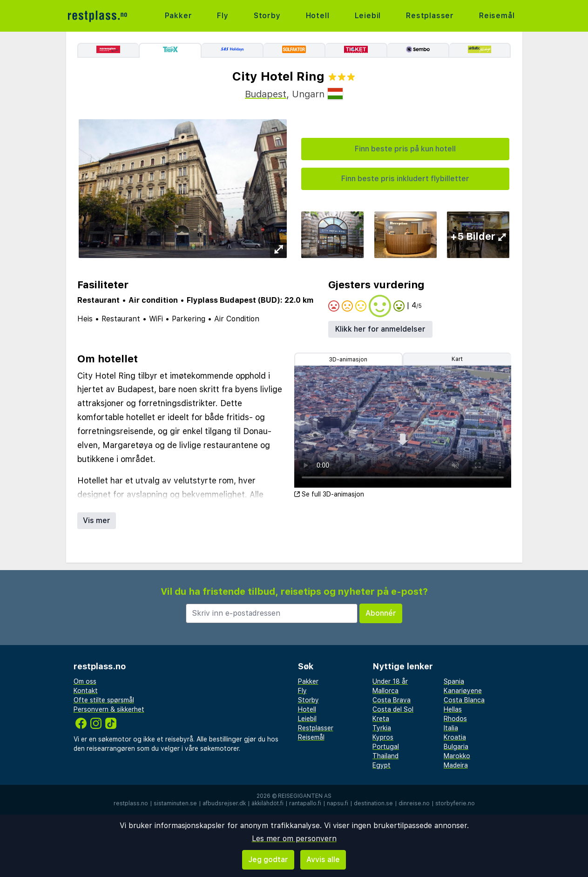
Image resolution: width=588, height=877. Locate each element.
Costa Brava (392, 700)
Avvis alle (323, 860)
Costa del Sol (393, 709)
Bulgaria (456, 747)
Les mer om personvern (294, 839)
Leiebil (368, 16)
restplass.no (131, 803)
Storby (267, 16)
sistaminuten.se (175, 803)
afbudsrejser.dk (224, 803)
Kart (457, 359)
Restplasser (430, 16)
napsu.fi (338, 803)
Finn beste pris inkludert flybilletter (405, 179)
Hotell (318, 16)
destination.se (373, 803)
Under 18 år (390, 681)
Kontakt (86, 691)
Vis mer (97, 520)
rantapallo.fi (305, 803)
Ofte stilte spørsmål (104, 700)
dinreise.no (414, 803)
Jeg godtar (268, 860)
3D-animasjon (348, 360)
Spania (454, 681)
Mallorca (385, 691)
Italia (451, 728)
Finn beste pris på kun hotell (405, 149)
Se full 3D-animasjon (329, 494)
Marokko (457, 756)
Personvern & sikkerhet (109, 709)
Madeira (456, 765)
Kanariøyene (463, 691)
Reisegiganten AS (305, 796)
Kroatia (455, 737)
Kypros (383, 737)
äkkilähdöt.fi (267, 803)
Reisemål (497, 16)
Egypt (382, 765)
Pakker (179, 16)
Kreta (381, 719)
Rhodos (455, 719)
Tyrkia (382, 728)
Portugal (386, 747)
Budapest (266, 94)
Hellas (453, 709)
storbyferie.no (455, 803)
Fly (223, 16)
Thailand (385, 756)
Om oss (85, 681)
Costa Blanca (464, 700)
